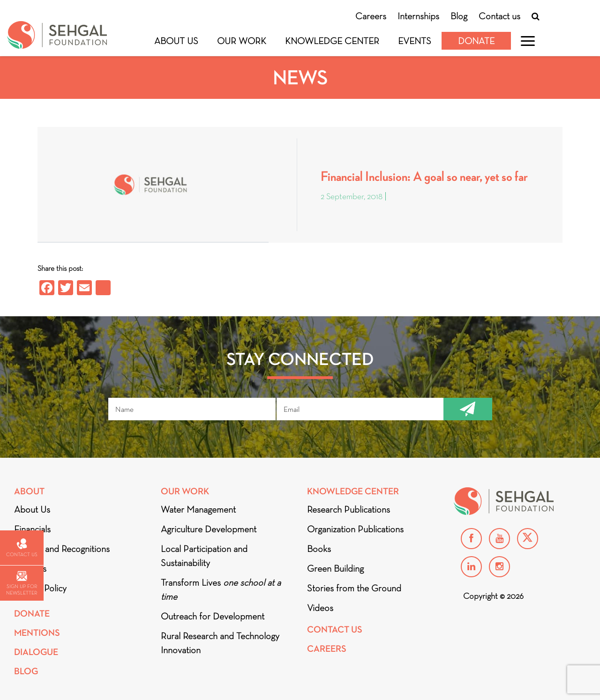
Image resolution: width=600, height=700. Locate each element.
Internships (418, 16)
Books (319, 549)
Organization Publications (355, 529)
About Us (176, 41)
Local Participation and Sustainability (204, 556)
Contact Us (335, 629)
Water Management (198, 509)
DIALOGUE (36, 652)
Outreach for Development (213, 616)
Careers (371, 16)
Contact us (499, 16)
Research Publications (349, 509)
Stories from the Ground (354, 588)
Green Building (335, 568)
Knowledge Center (332, 41)
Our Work (242, 41)
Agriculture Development (209, 529)
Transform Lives (221, 589)
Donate (476, 41)
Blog (459, 16)
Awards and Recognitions (62, 549)
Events (415, 41)
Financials (32, 529)
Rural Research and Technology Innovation (220, 643)
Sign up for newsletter (22, 584)
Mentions (37, 633)
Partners (30, 568)
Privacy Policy (40, 588)
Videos (320, 608)
